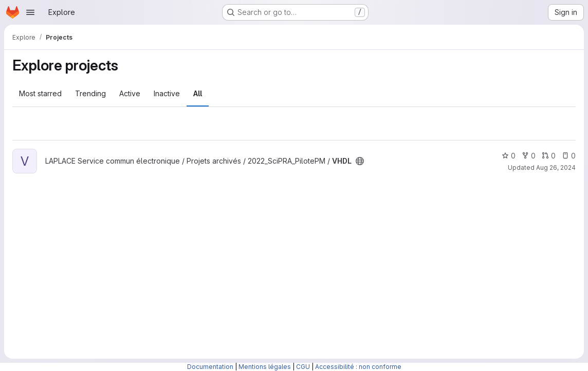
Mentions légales (265, 367)
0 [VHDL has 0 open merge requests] (549, 156)
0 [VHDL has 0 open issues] (569, 156)
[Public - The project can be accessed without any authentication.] (360, 161)
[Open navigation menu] (30, 12)
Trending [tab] (90, 93)
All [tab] (198, 93)
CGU (303, 367)
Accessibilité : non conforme (358, 367)
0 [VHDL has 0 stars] (509, 156)
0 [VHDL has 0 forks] (529, 156)
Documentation (210, 367)
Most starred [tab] (40, 93)
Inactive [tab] (167, 93)
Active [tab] (130, 93)
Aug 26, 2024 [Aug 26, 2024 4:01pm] (556, 167)
